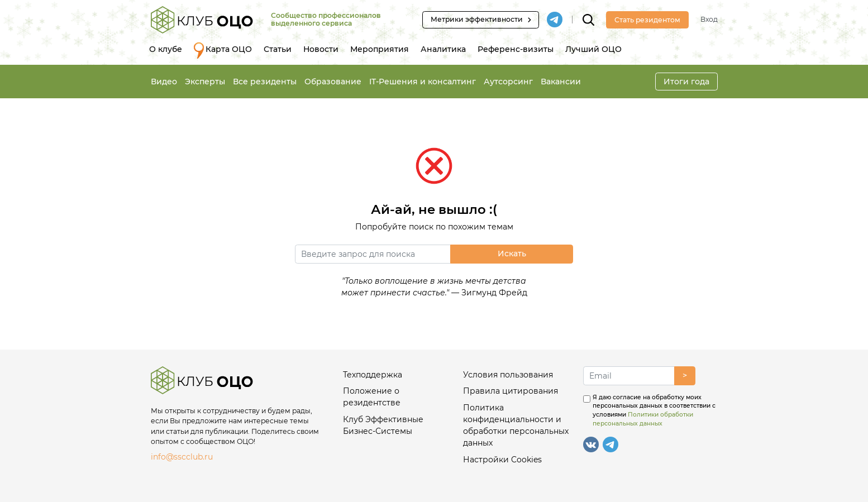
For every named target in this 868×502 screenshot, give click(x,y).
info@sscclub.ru (182, 457)
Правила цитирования (511, 391)
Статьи (278, 49)
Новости (321, 49)
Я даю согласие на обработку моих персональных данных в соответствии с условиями (654, 410)
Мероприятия (380, 49)
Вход (709, 19)
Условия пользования (508, 375)
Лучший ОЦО (593, 49)
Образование (333, 82)
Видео (164, 82)
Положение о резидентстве (372, 397)
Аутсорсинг (508, 82)
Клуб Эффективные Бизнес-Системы (383, 425)
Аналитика (443, 49)
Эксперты (205, 82)
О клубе (166, 49)
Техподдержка (373, 375)
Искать (512, 254)
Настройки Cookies (502, 460)
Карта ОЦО (223, 51)
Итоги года (686, 82)
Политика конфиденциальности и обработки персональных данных (516, 425)
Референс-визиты (516, 49)
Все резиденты (265, 82)
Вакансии (561, 82)
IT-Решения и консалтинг (423, 82)
